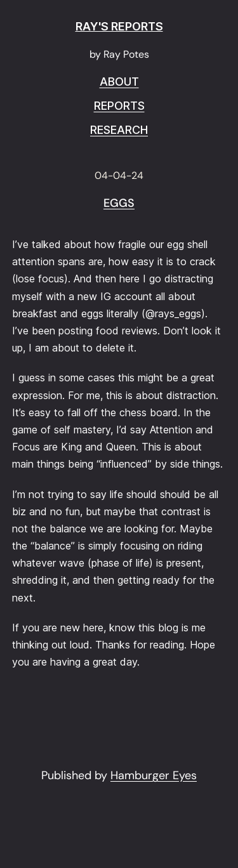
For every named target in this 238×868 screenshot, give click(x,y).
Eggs (119, 204)
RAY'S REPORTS (119, 26)
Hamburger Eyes (154, 775)
